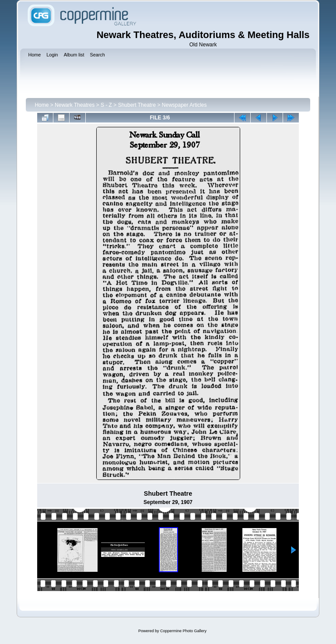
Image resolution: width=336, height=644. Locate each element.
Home (42, 105)
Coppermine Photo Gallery (183, 631)
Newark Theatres (75, 105)
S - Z (106, 105)
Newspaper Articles (184, 105)
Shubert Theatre (137, 105)
